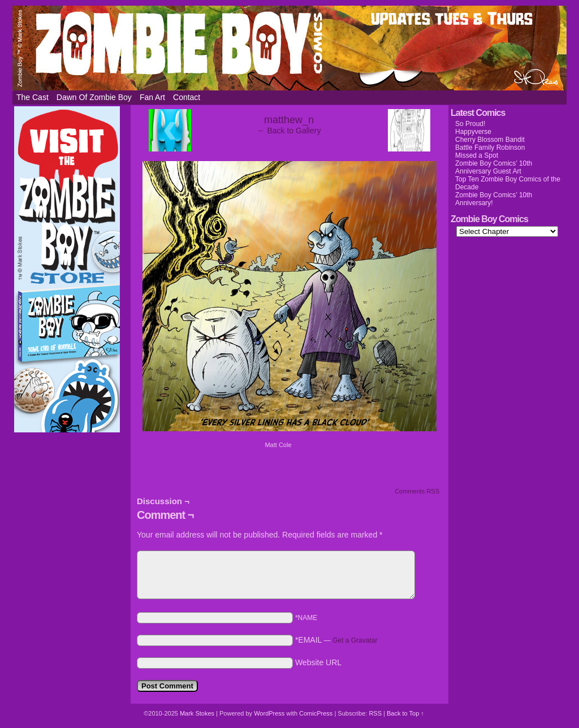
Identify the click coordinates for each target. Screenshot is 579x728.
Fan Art (152, 97)
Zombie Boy (289, 48)
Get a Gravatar (355, 640)
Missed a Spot (477, 155)
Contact (187, 97)
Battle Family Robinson (490, 148)
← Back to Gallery (289, 131)
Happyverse (473, 132)
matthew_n (289, 120)
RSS (375, 713)
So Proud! (470, 124)
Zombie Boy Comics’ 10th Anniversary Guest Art (494, 167)
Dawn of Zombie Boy (94, 97)
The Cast (33, 97)
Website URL (318, 662)
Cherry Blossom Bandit (490, 140)
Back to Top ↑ (405, 713)
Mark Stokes (198, 713)
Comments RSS (417, 491)
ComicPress (316, 713)
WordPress (269, 713)
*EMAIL (336, 640)
